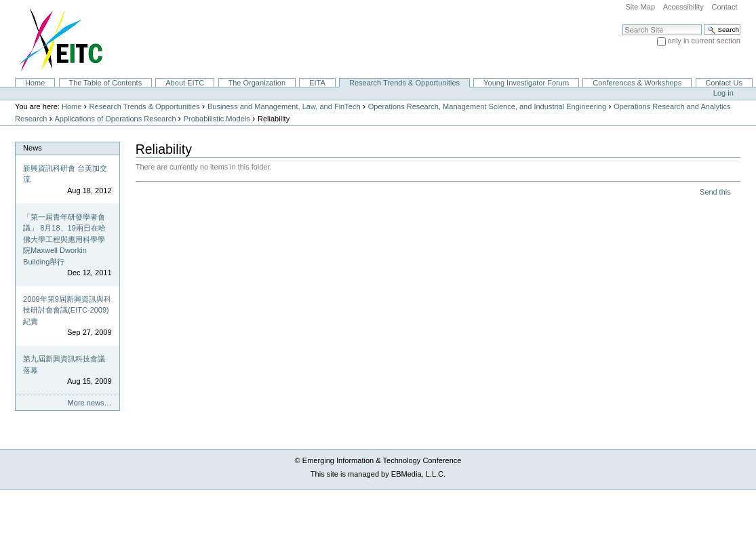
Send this (715, 192)
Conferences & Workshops (637, 83)
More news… (90, 403)
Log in (723, 93)
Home (35, 83)
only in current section (704, 41)
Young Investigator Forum (526, 83)
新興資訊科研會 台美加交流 (65, 174)
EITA (317, 83)
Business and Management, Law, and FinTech (284, 106)
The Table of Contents (105, 83)
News (33, 148)
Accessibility (683, 7)
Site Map (640, 7)
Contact (724, 7)
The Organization (257, 83)
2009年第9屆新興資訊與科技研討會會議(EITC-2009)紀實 (67, 310)
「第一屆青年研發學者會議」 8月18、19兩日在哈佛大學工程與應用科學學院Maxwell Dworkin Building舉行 (64, 239)
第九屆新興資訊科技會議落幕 (64, 364)
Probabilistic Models (217, 119)
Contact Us (724, 83)
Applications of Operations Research (115, 119)
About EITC (185, 83)
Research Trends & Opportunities (404, 83)
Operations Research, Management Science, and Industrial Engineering (487, 106)
